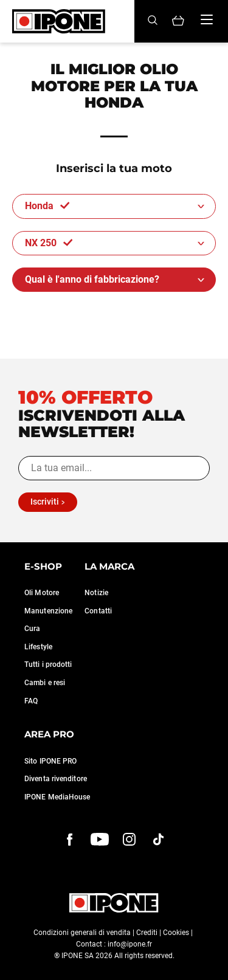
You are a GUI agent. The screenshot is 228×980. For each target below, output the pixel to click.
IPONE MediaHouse (57, 797)
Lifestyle (38, 647)
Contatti (98, 611)
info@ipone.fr (130, 944)
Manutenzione (48, 611)
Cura (32, 629)
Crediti (147, 933)
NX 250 (49, 243)
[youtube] (100, 840)
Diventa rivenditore (56, 779)
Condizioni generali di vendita (82, 933)
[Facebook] (70, 840)
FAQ (31, 701)
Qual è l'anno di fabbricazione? (92, 279)
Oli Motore (42, 593)
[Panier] (178, 22)
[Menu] (207, 19)
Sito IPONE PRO (50, 761)
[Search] (153, 21)
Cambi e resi (45, 683)
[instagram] (130, 840)
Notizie (96, 593)
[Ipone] (59, 21)
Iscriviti (45, 502)
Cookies (176, 933)
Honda (47, 206)
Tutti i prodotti (48, 664)
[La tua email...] (114, 468)
